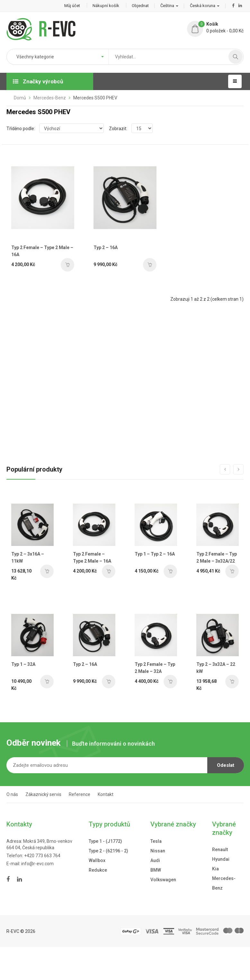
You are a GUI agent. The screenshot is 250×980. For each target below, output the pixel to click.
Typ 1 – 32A (23, 663)
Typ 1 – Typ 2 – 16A (155, 554)
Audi (155, 859)
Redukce (98, 869)
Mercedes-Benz (50, 98)
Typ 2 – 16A (106, 247)
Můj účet (72, 6)
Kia (215, 868)
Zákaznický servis (43, 793)
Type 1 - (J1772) (105, 840)
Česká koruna (205, 6)
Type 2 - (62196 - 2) (108, 850)
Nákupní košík (106, 6)
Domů (20, 98)
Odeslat (226, 764)
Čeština (169, 6)
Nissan (158, 850)
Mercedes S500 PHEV (95, 98)
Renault (220, 849)
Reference (80, 793)
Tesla (156, 840)
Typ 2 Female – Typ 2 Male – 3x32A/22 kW (217, 561)
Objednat (140, 6)
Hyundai (221, 858)
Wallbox (97, 859)
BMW (156, 869)
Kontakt (106, 793)
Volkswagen (163, 879)
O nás (12, 793)
